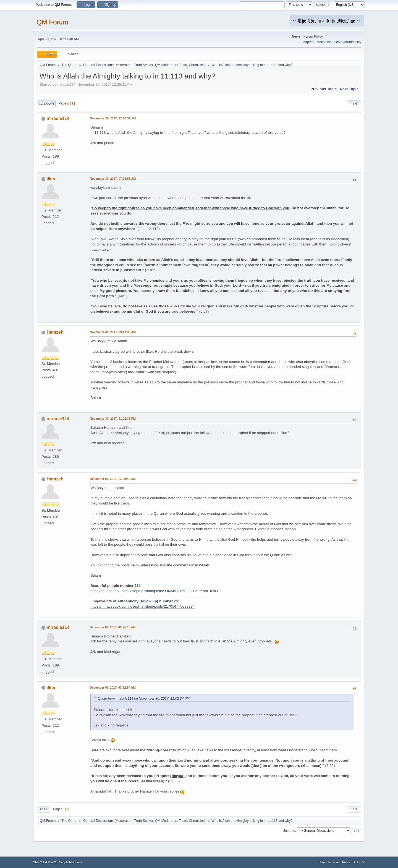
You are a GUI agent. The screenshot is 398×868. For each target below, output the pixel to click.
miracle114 (58, 118)
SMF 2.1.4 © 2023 (45, 862)
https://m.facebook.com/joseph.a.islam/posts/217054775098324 (142, 606)
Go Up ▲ (359, 862)
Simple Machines (70, 862)
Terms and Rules (339, 862)
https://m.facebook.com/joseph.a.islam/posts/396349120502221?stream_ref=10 (155, 591)
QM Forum (52, 22)
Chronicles (197, 65)
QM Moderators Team (171, 65)
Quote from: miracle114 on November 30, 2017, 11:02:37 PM (144, 699)
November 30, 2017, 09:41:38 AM (113, 332)
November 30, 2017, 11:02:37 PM (113, 419)
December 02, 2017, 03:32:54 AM (113, 687)
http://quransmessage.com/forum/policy (332, 42)
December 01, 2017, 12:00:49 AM (113, 479)
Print (354, 104)
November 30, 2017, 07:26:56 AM (113, 179)
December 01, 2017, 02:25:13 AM (113, 627)
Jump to (289, 831)
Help (322, 862)
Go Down (46, 104)
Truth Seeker (144, 65)
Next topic (349, 89)
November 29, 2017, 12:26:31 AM (113, 118)
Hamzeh (55, 332)
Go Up (43, 809)
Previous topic (324, 89)
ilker (51, 179)
